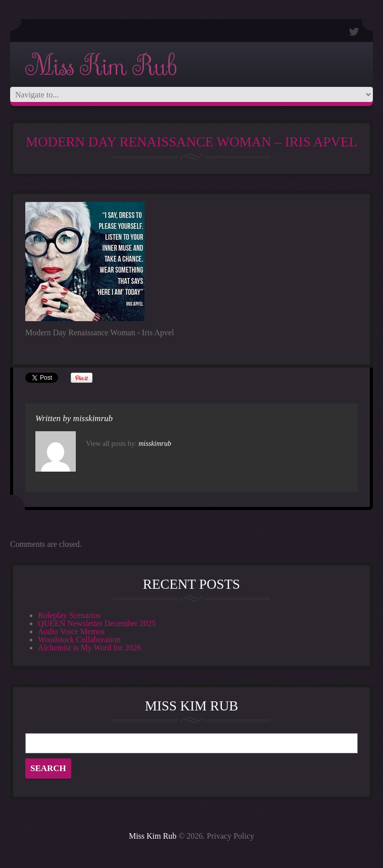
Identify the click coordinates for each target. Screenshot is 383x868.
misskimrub (93, 418)
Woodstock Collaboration (79, 640)
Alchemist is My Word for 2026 (89, 648)
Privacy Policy (230, 836)
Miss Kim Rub (101, 66)
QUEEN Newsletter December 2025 (97, 623)
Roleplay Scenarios (69, 615)
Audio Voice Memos (71, 631)
